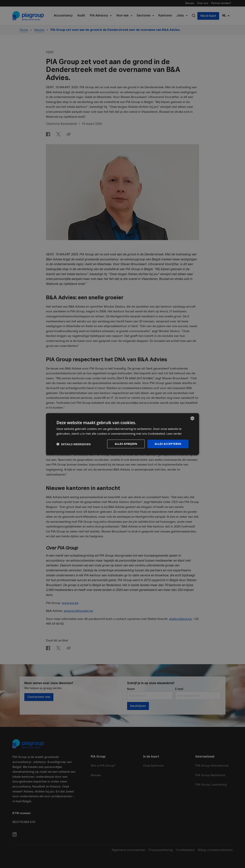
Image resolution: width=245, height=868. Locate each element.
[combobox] (192, 418)
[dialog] (122, 434)
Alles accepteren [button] (168, 444)
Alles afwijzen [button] (126, 444)
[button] (74, 444)
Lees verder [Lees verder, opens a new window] (174, 433)
